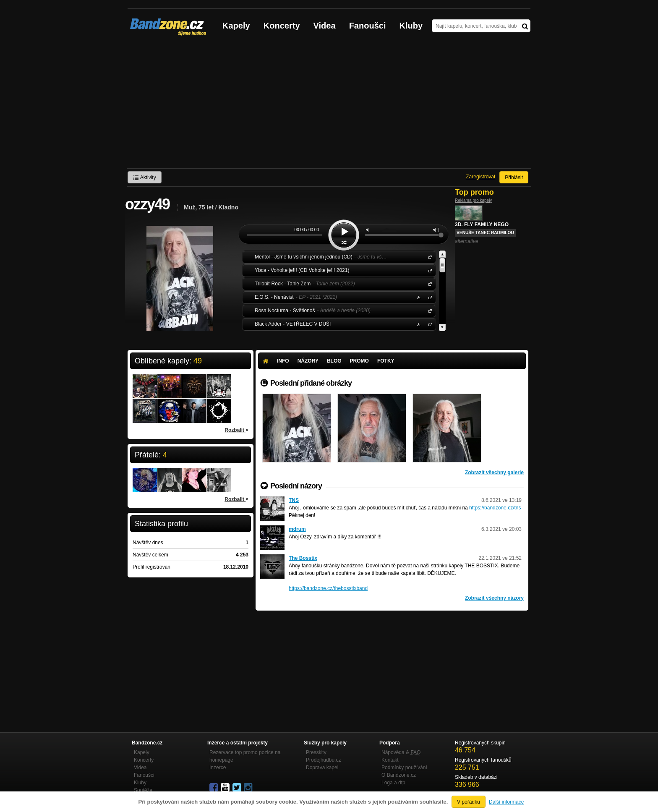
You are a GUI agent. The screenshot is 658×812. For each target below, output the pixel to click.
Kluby (411, 26)
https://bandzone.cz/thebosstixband (328, 588)
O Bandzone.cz (399, 775)
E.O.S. (428, 297)
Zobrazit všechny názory (494, 598)
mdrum (297, 529)
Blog (334, 361)
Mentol (428, 257)
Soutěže (143, 790)
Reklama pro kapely (473, 200)
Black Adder (428, 324)
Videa (325, 26)
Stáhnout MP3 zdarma (418, 297)
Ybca (428, 270)
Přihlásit (514, 178)
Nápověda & (401, 752)
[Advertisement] (329, 105)
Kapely (236, 26)
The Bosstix (303, 558)
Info (283, 361)
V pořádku (469, 802)
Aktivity (145, 178)
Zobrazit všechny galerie (494, 473)
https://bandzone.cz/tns (495, 508)
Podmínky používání (404, 768)
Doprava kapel (322, 768)
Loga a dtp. (394, 783)
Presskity (316, 752)
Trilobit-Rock (428, 283)
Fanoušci (368, 26)
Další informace (506, 802)
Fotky (386, 361)
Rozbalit (236, 430)
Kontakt (390, 760)
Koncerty (282, 26)
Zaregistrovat (480, 177)
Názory (308, 361)
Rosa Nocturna (428, 310)
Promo (359, 361)
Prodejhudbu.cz (323, 760)
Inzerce (218, 768)
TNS (294, 500)
